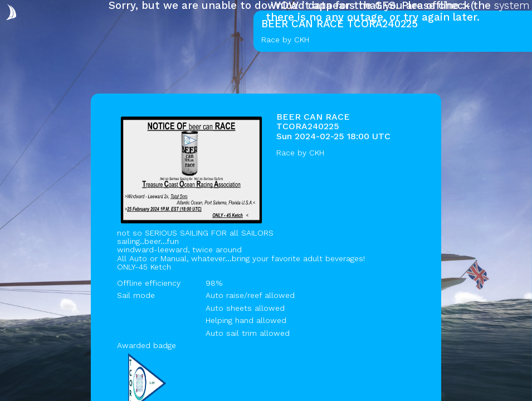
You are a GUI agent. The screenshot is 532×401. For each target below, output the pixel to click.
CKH (317, 153)
